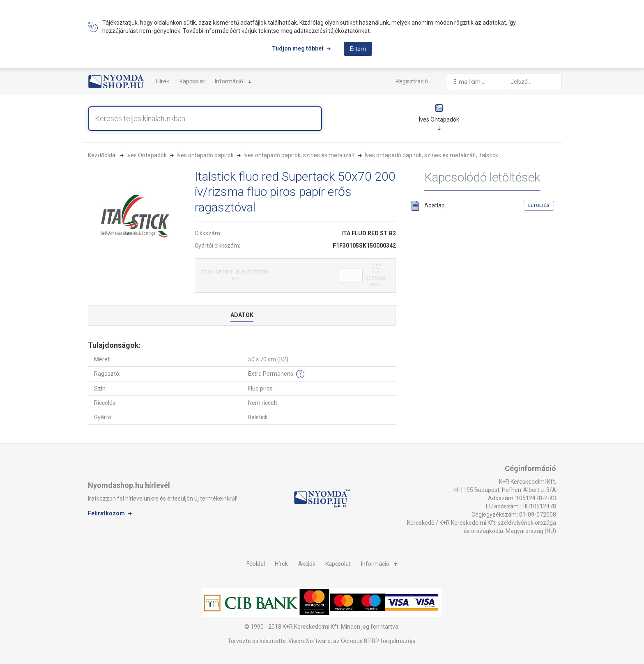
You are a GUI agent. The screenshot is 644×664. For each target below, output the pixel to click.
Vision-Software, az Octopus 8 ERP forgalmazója (352, 641)
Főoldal (256, 564)
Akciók (307, 564)
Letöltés (539, 206)
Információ (229, 81)
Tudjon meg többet (298, 48)
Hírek (163, 81)
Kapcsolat (192, 81)
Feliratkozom (106, 513)
